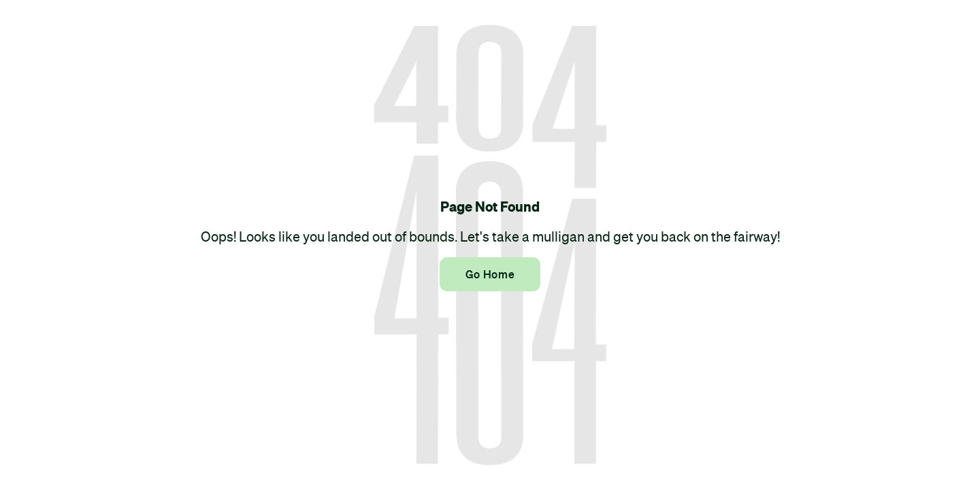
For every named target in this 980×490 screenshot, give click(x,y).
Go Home (490, 274)
